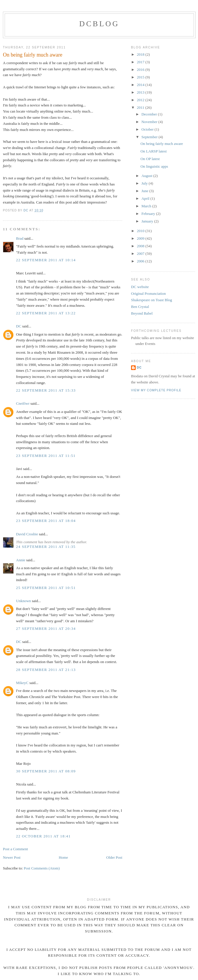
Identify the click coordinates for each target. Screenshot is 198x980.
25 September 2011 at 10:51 (46, 588)
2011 (141, 107)
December (150, 114)
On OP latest (150, 159)
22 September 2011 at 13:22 (46, 313)
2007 (141, 254)
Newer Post (12, 857)
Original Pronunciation (148, 293)
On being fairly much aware (162, 144)
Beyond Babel (142, 313)
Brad (20, 238)
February (149, 214)
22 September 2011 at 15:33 (46, 390)
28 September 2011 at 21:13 (46, 670)
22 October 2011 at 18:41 (43, 836)
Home (63, 857)
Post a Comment (15, 849)
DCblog (99, 24)
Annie (21, 560)
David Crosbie (27, 534)
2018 (141, 54)
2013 (141, 92)
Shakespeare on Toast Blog (152, 300)
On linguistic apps (154, 166)
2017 (141, 62)
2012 (141, 100)
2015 (141, 77)
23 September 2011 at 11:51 (46, 456)
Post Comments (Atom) (42, 868)
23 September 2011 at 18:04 (46, 521)
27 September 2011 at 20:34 (46, 629)
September (150, 137)
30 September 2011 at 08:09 (46, 771)
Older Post (114, 857)
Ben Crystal (140, 307)
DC (19, 326)
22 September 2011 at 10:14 (46, 260)
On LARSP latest (153, 151)
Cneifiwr (23, 403)
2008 (141, 246)
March (147, 206)
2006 (141, 261)
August (147, 176)
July (145, 183)
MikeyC (22, 683)
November (150, 122)
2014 (141, 85)
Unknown (23, 601)
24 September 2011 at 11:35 (46, 547)
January (148, 221)
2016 (141, 70)
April (146, 198)
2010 (141, 231)
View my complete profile (156, 390)
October (148, 129)
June (145, 191)
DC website (140, 287)
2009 (141, 238)
